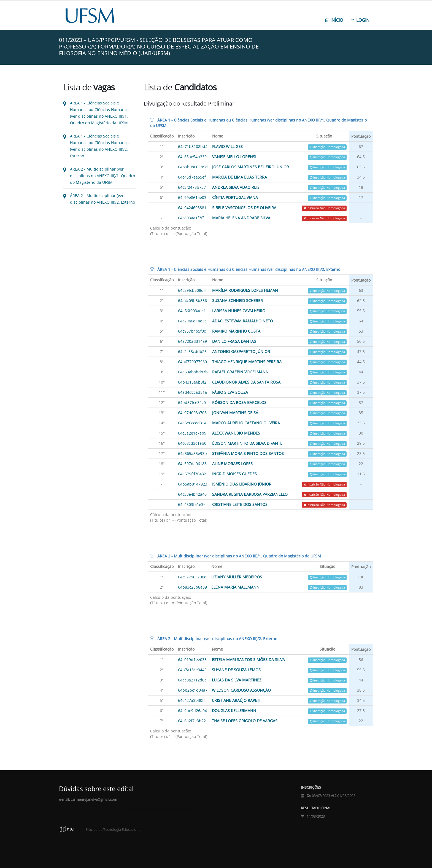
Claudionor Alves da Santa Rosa (246, 382)
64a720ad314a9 (192, 341)
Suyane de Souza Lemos (236, 670)
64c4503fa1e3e (192, 504)
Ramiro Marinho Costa (236, 331)
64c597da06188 (192, 464)
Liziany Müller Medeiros (237, 577)
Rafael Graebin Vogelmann (240, 372)
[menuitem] (334, 17)
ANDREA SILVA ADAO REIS (236, 187)
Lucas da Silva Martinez (237, 680)
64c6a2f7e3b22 (192, 721)
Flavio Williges (227, 146)
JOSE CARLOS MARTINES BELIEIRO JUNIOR (251, 167)
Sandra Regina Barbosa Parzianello (250, 494)
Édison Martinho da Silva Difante (247, 443)
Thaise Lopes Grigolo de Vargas (245, 721)
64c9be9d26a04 (192, 711)
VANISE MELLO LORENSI (234, 157)
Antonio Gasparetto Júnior (241, 351)
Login (360, 20)
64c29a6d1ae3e (192, 321)
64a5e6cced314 (192, 423)
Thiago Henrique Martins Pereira (247, 362)
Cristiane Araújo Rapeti (236, 700)
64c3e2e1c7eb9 (192, 433)
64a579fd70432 (192, 474)
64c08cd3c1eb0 (192, 443)
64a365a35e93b (192, 453)
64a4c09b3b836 (192, 300)
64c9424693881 (192, 208)
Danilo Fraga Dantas (234, 341)
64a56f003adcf (191, 311)
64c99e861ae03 (192, 197)
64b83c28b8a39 (192, 587)
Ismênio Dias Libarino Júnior (242, 484)
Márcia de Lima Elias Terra (240, 177)
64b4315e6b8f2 (192, 382)
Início (334, 20)
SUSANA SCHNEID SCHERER (237, 300)
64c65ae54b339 (192, 157)
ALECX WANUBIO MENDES (236, 433)
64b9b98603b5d (193, 167)
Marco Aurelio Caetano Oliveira (246, 423)
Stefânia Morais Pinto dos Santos (248, 453)
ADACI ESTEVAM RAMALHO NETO (243, 321)
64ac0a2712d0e (192, 680)
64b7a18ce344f (192, 670)
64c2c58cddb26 (192, 351)
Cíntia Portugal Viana (235, 197)
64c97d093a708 (192, 413)
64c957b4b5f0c (192, 331)
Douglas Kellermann (234, 711)
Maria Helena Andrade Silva (241, 218)
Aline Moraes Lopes (232, 464)
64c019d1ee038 (192, 660)
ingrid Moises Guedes (234, 474)
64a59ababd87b (193, 372)
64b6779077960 (192, 362)
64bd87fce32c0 (192, 402)
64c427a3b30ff (191, 700)
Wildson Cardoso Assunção (241, 690)
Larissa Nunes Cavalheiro (239, 311)
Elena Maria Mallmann (235, 587)
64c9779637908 (192, 577)
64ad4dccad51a (192, 392)
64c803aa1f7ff (191, 218)
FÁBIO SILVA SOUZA (230, 392)
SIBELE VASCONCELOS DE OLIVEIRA (244, 208)
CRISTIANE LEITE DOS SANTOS (240, 504)
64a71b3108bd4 (193, 146)
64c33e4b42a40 (192, 494)
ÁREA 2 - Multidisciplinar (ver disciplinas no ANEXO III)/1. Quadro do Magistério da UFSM (102, 176)
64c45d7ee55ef (192, 177)
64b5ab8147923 (193, 484)
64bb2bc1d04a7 (193, 690)
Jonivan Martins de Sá (235, 413)
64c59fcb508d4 (192, 290)
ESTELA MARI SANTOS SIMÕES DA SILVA (248, 660)
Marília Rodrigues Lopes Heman (245, 290)
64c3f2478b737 (192, 187)
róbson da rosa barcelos (239, 402)
